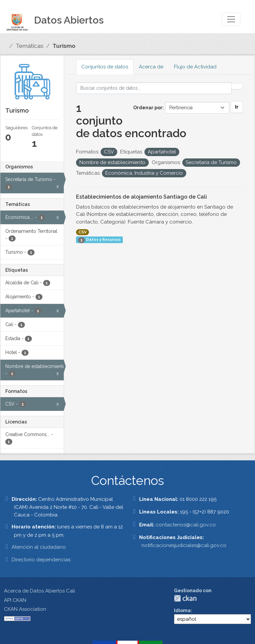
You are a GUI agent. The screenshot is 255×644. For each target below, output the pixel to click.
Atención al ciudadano (39, 547)
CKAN (185, 598)
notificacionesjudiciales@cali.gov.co (184, 545)
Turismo (64, 46)
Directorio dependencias (41, 560)
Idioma (182, 610)
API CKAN (15, 600)
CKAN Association (25, 609)
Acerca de (151, 67)
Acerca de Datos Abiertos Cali (40, 591)
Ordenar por (148, 108)
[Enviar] (237, 86)
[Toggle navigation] (231, 19)
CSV (83, 232)
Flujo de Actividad (195, 67)
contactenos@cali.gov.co (186, 525)
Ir (237, 107)
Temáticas (30, 46)
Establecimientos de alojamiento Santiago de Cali (141, 197)
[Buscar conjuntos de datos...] (154, 88)
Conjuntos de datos (105, 67)
